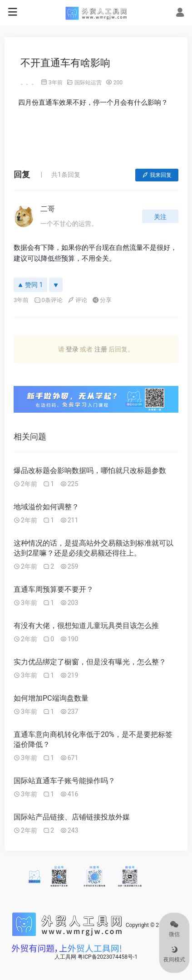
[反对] (56, 285)
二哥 (48, 209)
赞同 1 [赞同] (30, 285)
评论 (77, 300)
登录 (72, 349)
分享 (102, 300)
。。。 (29, 83)
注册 (101, 349)
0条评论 (48, 300)
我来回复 (157, 175)
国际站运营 (88, 83)
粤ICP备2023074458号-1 (108, 957)
